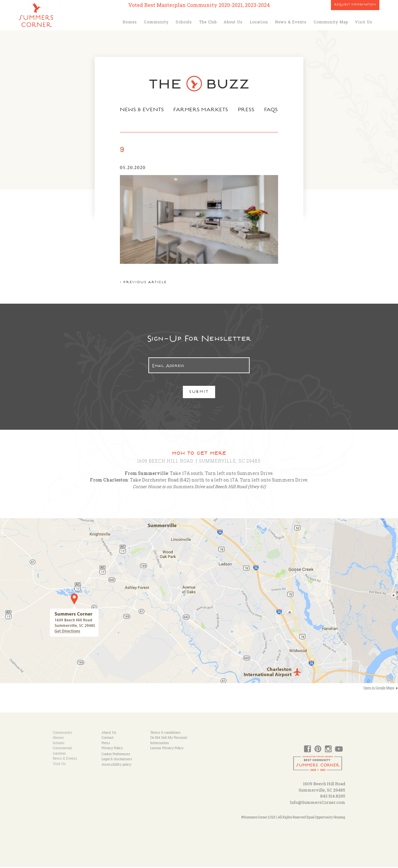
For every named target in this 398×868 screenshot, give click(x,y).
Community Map (331, 22)
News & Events (291, 22)
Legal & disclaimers (117, 760)
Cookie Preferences (116, 755)
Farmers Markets (201, 110)
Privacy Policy (112, 749)
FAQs (272, 110)
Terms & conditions (165, 733)
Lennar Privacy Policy (167, 749)
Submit (199, 393)
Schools (184, 22)
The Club (208, 22)
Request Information (355, 5)
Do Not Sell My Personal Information (169, 741)
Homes (130, 22)
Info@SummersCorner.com (317, 803)
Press (247, 110)
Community (156, 22)
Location (259, 22)
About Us (233, 22)
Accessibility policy (116, 765)
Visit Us (364, 22)
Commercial (62, 749)
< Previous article (143, 284)
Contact (108, 738)
